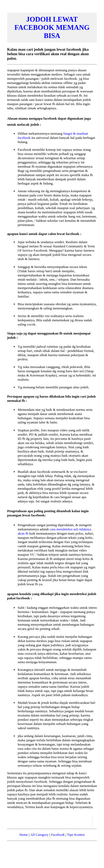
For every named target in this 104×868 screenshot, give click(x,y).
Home (24, 835)
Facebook (58, 835)
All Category (39, 835)
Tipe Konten (76, 835)
